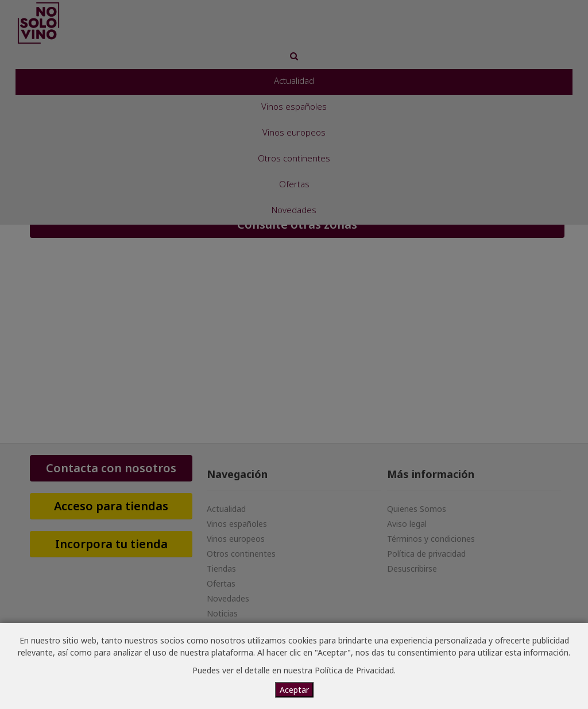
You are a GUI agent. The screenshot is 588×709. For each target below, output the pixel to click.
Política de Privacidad (354, 670)
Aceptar (294, 690)
